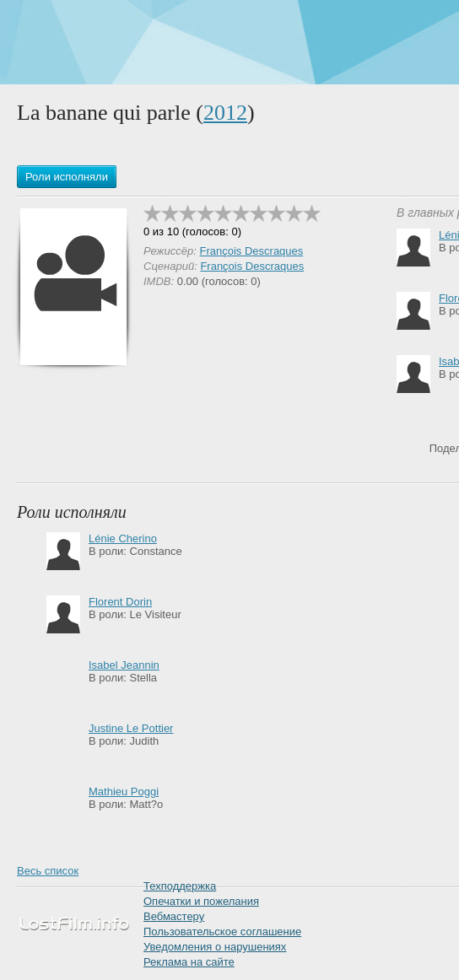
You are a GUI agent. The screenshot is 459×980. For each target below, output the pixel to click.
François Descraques (251, 251)
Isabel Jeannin (124, 665)
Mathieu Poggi (124, 792)
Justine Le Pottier (131, 728)
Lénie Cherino (123, 538)
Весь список (48, 871)
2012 (225, 113)
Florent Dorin (120, 602)
